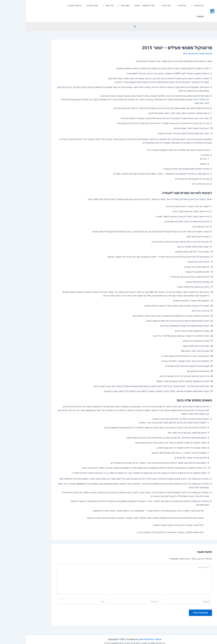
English (36, 5)
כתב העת (140, 6)
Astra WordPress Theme (124, 628)
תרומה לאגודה (51, 5)
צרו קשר (84, 6)
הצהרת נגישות (109, 639)
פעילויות (155, 6)
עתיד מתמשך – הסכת (120, 5)
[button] (213, 17)
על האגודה (171, 6)
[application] (166, 6)
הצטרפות (99, 6)
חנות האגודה (68, 5)
